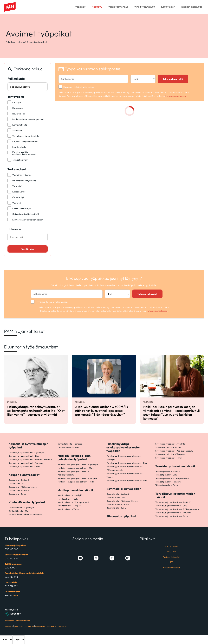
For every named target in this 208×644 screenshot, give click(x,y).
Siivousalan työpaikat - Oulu (168, 447)
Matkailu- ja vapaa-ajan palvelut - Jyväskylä (78, 464)
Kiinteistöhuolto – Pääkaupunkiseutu (25, 514)
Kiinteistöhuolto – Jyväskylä (21, 507)
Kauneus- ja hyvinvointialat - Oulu (24, 456)
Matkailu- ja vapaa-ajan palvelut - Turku (76, 482)
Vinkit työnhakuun (145, 7)
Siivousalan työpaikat (121, 516)
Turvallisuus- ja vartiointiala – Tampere (173, 513)
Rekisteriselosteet (172, 567)
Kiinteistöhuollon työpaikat (27, 502)
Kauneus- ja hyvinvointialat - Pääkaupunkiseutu (30, 459)
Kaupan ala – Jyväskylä (19, 480)
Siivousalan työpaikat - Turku (169, 458)
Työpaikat (80, 7)
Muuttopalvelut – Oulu (68, 499)
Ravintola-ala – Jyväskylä (118, 494)
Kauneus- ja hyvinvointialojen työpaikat (28, 446)
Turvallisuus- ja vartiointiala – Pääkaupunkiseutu (177, 509)
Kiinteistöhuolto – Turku (68, 447)
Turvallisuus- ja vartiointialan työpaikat (175, 495)
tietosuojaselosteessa (175, 96)
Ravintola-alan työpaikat (124, 489)
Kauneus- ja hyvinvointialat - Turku (24, 466)
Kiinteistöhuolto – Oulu (19, 511)
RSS (171, 562)
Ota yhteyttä (172, 546)
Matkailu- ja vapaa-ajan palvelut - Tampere (77, 478)
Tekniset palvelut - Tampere (168, 482)
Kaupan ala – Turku (17, 494)
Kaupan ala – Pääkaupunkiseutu (23, 487)
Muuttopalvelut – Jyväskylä (70, 495)
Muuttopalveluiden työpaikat (77, 490)
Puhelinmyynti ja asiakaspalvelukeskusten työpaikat (123, 447)
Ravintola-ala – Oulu (116, 497)
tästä (15, 595)
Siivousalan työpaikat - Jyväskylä (170, 444)
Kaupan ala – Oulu (17, 483)
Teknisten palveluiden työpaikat (177, 466)
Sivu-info (171, 552)
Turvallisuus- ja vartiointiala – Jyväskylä (173, 502)
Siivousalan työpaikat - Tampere (170, 454)
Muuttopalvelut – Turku (68, 509)
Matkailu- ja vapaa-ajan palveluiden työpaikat (74, 457)
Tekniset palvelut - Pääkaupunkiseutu (172, 478)
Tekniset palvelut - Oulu (166, 475)
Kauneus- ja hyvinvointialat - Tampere (26, 463)
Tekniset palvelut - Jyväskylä (168, 471)
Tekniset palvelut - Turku (167, 485)
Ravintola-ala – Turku (116, 508)
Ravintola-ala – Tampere (118, 504)
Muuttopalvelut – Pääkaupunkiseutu (74, 502)
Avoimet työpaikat (171, 557)
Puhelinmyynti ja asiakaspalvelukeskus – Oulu (127, 463)
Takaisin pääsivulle (192, 7)
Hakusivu (97, 7)
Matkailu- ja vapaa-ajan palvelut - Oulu (76, 468)
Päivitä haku (27, 249)
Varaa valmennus (118, 7)
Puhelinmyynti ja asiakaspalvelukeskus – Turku (127, 480)
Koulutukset (168, 7)
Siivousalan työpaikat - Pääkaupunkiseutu (174, 451)
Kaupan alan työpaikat (24, 475)
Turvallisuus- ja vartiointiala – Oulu (171, 506)
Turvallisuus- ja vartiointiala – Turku (172, 516)
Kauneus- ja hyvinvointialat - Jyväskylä (26, 452)
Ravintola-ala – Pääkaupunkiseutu (122, 501)
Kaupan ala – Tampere (19, 490)
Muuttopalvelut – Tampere (70, 506)
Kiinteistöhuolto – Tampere (70, 444)
